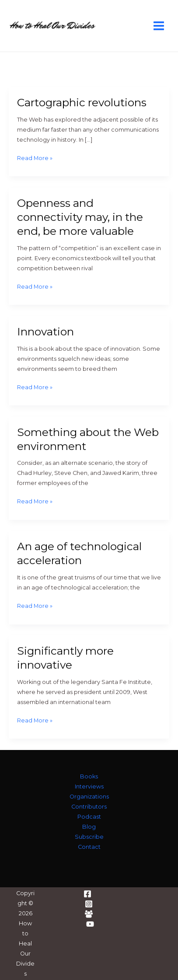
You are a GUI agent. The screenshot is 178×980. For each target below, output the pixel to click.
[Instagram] (89, 904)
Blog (89, 827)
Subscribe (89, 837)
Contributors (89, 807)
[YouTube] (90, 924)
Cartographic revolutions (82, 102)
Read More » (35, 159)
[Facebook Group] (89, 914)
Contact (89, 847)
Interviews (89, 786)
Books (89, 776)
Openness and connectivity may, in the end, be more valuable (80, 217)
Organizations (89, 797)
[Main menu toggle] (159, 26)
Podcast (89, 817)
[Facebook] (87, 894)
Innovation (45, 331)
